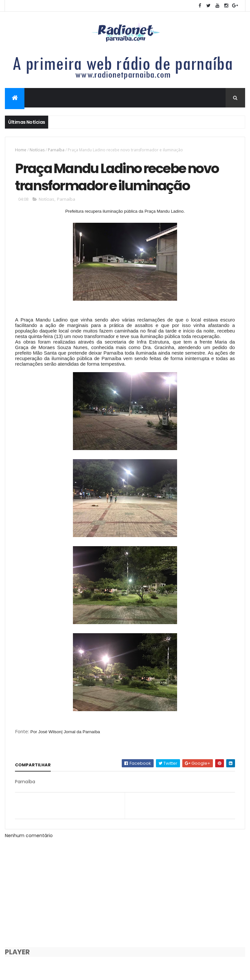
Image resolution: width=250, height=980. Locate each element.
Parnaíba (56, 150)
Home (21, 150)
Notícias (37, 150)
